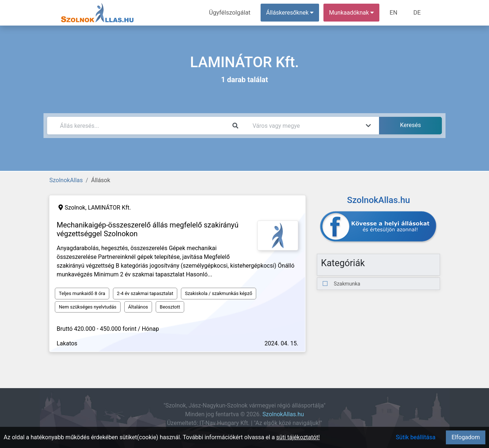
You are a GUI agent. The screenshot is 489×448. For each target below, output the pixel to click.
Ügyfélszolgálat (232, 13)
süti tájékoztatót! (298, 437)
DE (417, 13)
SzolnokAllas (66, 180)
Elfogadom (466, 437)
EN (395, 13)
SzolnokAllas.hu (283, 414)
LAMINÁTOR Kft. (110, 208)
